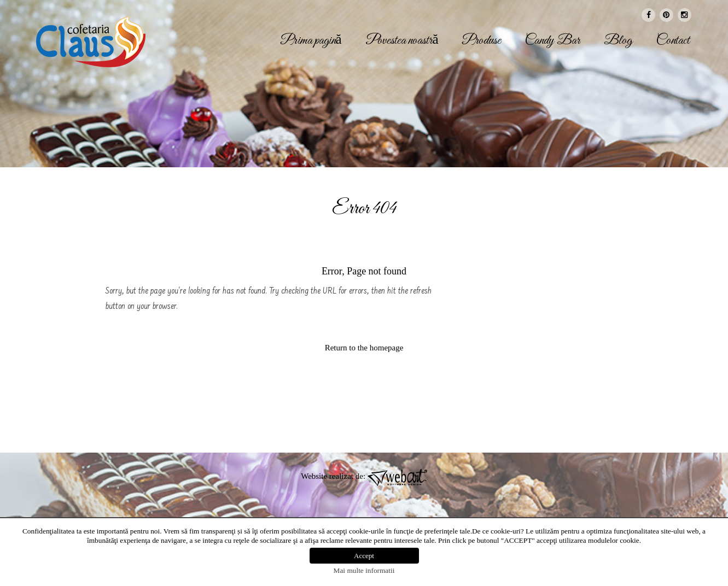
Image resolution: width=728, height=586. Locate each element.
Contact (673, 41)
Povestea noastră (402, 41)
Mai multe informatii (364, 570)
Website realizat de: (364, 476)
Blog (618, 41)
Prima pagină (311, 41)
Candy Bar (552, 41)
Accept (364, 556)
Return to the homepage (364, 348)
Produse (482, 41)
